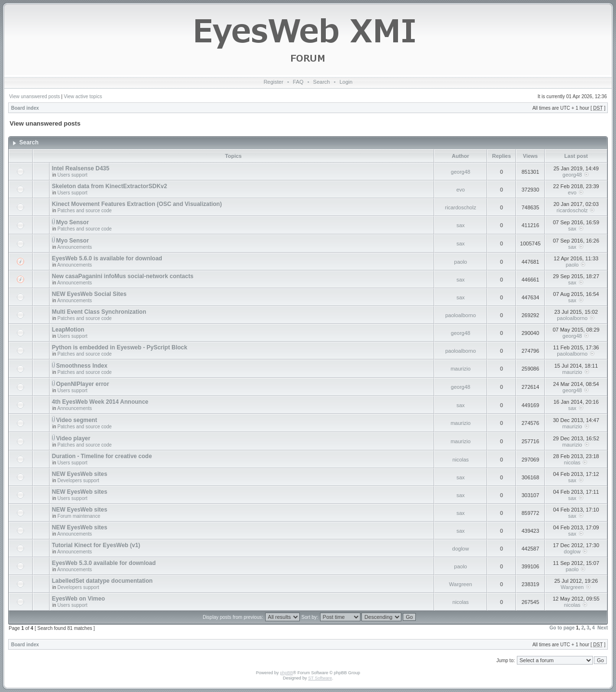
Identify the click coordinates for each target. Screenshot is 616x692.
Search (322, 82)
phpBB (287, 673)
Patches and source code (84, 211)
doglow (461, 549)
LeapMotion (68, 330)
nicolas (461, 460)
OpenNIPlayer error (83, 384)
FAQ (298, 82)
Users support (72, 175)
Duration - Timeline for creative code (102, 456)
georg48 (461, 172)
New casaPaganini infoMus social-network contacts (123, 276)
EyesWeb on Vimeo (78, 599)
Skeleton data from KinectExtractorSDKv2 (109, 186)
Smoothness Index (82, 366)
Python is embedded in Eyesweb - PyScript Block (120, 347)
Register (274, 82)
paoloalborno (461, 315)
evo (461, 190)
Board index (25, 108)
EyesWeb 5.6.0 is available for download (107, 258)
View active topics (83, 96)
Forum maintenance (79, 516)
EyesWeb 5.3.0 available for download (104, 563)
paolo (461, 262)
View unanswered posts (34, 96)
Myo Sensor (73, 222)
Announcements (75, 247)
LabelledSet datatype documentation (102, 581)
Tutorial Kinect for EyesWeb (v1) (96, 545)
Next (603, 628)
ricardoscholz (461, 207)
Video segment (77, 420)
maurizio (461, 369)
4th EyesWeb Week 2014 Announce (100, 402)
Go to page (562, 628)
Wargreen (461, 584)
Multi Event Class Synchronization (99, 312)
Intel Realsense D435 (81, 168)
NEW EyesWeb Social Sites (89, 294)
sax (460, 225)
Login (346, 82)
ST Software (320, 678)
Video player (73, 438)
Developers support (78, 481)
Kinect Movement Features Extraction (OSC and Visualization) (137, 204)
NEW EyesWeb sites (80, 474)
